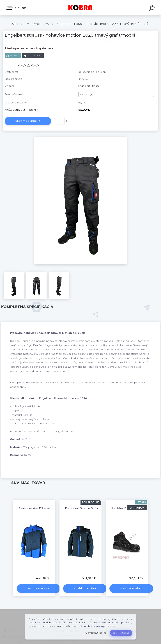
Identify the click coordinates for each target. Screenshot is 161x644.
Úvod (14, 24)
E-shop (16, 8)
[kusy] (60, 121)
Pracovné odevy (37, 24)
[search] (152, 9)
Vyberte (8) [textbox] (87, 94)
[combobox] (116, 94)
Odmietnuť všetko (96, 633)
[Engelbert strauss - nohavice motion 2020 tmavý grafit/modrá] (80, 138)
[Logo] (81, 8)
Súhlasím (121, 633)
